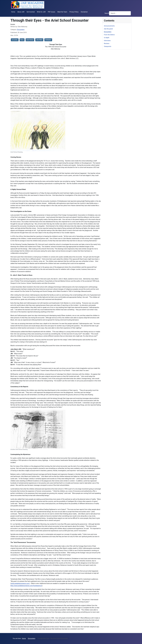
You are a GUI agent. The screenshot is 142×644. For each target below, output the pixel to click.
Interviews (107, 41)
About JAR (21, 12)
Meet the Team (62, 12)
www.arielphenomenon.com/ (20, 583)
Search (107, 13)
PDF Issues (51, 12)
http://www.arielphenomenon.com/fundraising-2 (26, 586)
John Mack (39, 40)
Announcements (109, 26)
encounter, (15, 40)
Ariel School (30, 40)
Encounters (21, 30)
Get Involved (31, 12)
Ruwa (22, 40)
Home (13, 12)
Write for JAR (41, 12)
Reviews (107, 43)
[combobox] (120, 13)
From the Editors (109, 35)
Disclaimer (84, 12)
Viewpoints (108, 46)
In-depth (107, 38)
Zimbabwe (48, 40)
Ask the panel (108, 29)
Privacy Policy (74, 12)
